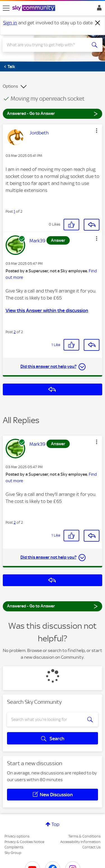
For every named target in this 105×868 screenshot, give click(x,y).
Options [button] (10, 86)
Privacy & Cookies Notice (24, 842)
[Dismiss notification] (98, 23)
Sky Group (13, 853)
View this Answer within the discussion (47, 310)
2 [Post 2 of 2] (15, 332)
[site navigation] (6, 8)
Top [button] (55, 824)
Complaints (14, 847)
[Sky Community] (34, 8)
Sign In (98, 9)
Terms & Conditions (84, 836)
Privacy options (17, 836)
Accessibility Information (80, 842)
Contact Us (91, 847)
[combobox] (47, 45)
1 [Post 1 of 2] (14, 211)
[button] (97, 131)
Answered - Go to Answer (53, 113)
